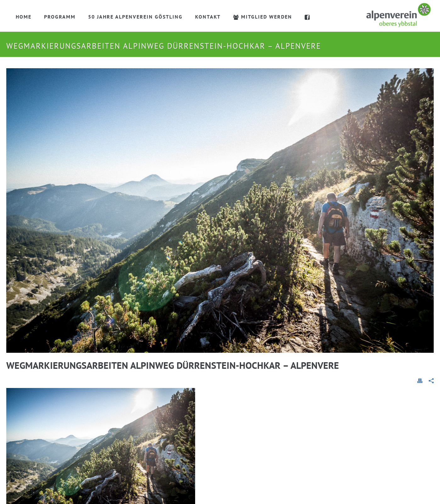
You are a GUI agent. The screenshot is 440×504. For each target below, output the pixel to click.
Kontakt (208, 17)
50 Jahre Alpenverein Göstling (135, 17)
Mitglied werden (263, 17)
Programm (60, 17)
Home (24, 17)
